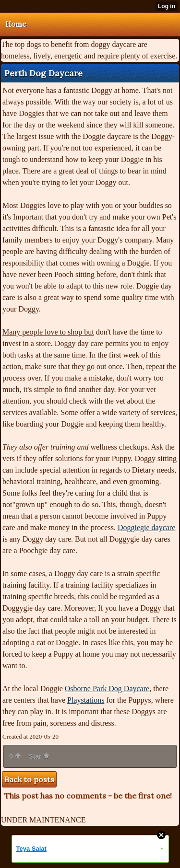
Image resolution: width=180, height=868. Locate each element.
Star (39, 756)
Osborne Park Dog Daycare (107, 689)
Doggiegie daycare (146, 527)
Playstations (86, 700)
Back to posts (29, 779)
